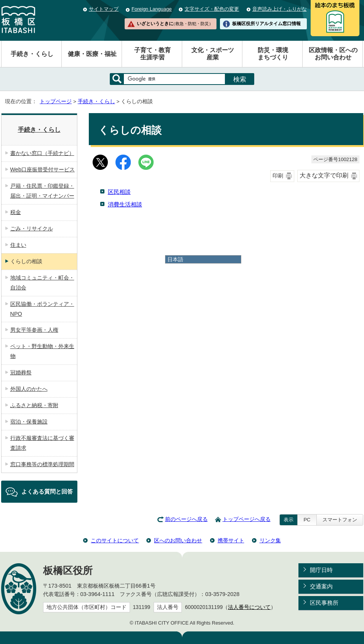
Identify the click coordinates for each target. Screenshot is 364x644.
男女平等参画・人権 (34, 330)
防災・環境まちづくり (273, 54)
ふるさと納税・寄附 (34, 405)
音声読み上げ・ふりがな (280, 9)
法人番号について (249, 607)
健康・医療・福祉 (92, 54)
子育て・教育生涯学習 (152, 54)
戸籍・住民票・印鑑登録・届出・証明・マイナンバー (42, 191)
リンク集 (270, 540)
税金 (16, 212)
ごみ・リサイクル (32, 229)
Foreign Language (152, 9)
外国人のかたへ (29, 389)
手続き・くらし (32, 54)
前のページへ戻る (186, 519)
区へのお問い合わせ (178, 540)
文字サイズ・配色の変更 (212, 9)
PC (307, 520)
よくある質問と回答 (47, 491)
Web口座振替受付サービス (42, 169)
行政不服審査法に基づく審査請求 (42, 443)
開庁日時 (321, 570)
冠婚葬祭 (21, 372)
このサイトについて (115, 540)
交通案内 (321, 586)
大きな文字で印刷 (324, 175)
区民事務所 (324, 603)
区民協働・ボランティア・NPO (42, 309)
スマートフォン (340, 520)
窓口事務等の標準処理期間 (42, 464)
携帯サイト (231, 540)
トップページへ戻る (247, 519)
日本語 (175, 259)
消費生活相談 (125, 204)
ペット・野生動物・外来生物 (42, 351)
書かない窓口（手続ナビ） (42, 153)
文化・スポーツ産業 (213, 54)
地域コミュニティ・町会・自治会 (42, 283)
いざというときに (175, 24)
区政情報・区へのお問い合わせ (333, 54)
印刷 (278, 176)
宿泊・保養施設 (29, 422)
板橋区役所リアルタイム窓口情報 (266, 24)
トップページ (56, 101)
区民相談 (119, 192)
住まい (18, 245)
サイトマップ (104, 9)
